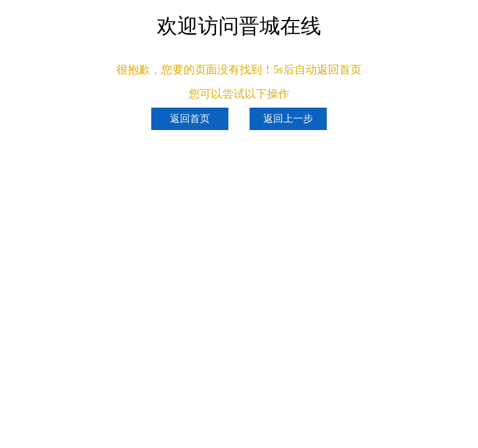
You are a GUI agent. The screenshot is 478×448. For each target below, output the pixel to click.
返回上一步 (288, 119)
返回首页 (190, 119)
